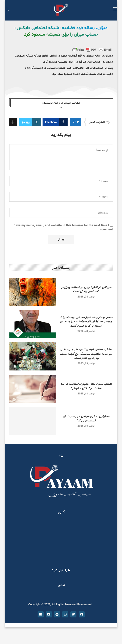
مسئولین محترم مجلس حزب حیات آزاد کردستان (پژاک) (86, 419)
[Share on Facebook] (55, 122)
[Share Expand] (13, 122)
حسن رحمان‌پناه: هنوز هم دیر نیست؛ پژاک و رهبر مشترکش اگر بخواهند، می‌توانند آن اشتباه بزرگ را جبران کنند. (86, 321)
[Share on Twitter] (30, 122)
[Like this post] (74, 122)
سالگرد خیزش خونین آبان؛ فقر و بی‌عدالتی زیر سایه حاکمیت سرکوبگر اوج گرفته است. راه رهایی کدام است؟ (86, 354)
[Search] (7, 10)
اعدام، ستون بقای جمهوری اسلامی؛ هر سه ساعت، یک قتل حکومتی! (86, 386)
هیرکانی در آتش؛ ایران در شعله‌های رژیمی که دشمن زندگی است (86, 289)
